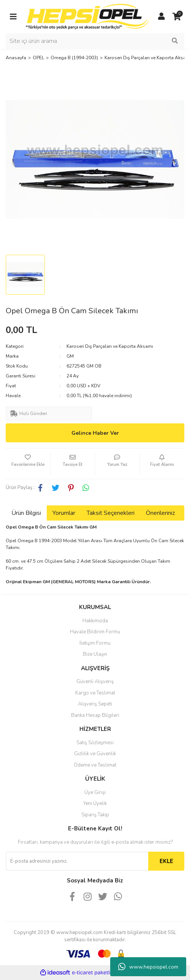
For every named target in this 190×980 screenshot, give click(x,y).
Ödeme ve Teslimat (95, 765)
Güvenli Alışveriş (95, 682)
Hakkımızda (95, 621)
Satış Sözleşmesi (95, 743)
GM (70, 356)
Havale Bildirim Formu (95, 632)
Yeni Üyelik (95, 803)
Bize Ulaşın (95, 654)
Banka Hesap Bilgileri (95, 715)
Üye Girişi (95, 792)
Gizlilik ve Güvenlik (95, 754)
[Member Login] (161, 17)
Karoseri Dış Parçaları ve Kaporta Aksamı (110, 346)
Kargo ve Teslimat (95, 693)
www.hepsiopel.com (148, 967)
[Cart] (177, 17)
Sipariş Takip (95, 815)
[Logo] (87, 16)
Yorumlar (64, 513)
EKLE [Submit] (166, 861)
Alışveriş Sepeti (95, 704)
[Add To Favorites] (28, 464)
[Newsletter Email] (77, 861)
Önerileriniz (160, 513)
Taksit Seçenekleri (111, 513)
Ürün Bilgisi (26, 513)
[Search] (95, 41)
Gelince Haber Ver (95, 433)
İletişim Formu (95, 643)
